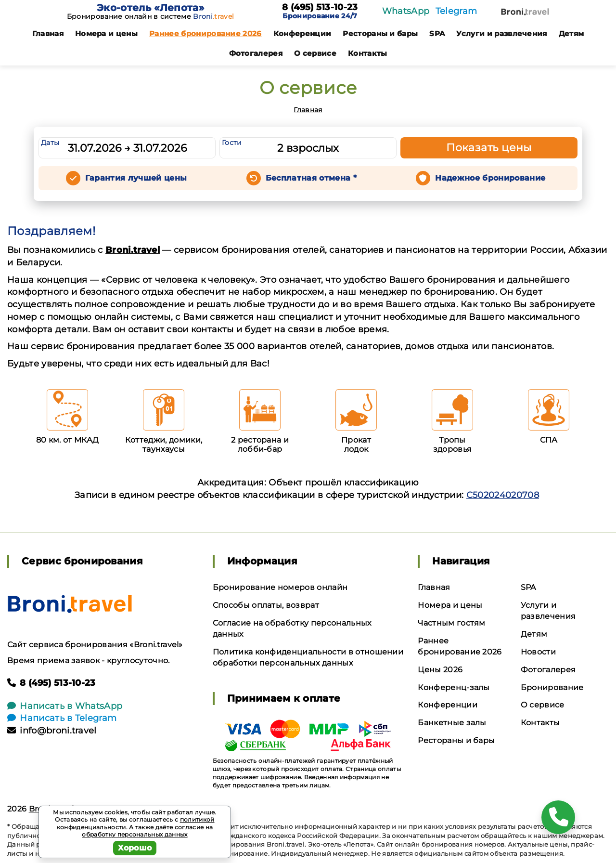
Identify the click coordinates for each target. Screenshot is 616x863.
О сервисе (315, 53)
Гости (232, 143)
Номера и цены (106, 33)
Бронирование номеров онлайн (280, 587)
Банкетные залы (452, 723)
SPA (437, 33)
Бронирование (552, 687)
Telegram (456, 11)
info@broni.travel (52, 731)
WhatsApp (406, 11)
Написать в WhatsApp (65, 706)
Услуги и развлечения (501, 33)
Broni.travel (133, 250)
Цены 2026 (440, 670)
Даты (50, 143)
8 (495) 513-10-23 (320, 8)
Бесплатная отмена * (311, 178)
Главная (48, 33)
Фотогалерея (256, 53)
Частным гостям (451, 623)
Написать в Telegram (62, 718)
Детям (571, 33)
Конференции (302, 33)
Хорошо (135, 848)
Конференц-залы (454, 687)
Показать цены (489, 148)
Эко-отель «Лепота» (150, 8)
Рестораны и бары (380, 33)
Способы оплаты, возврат (266, 605)
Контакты (368, 53)
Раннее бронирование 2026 (205, 33)
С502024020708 (503, 495)
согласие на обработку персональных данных (147, 831)
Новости (538, 652)
